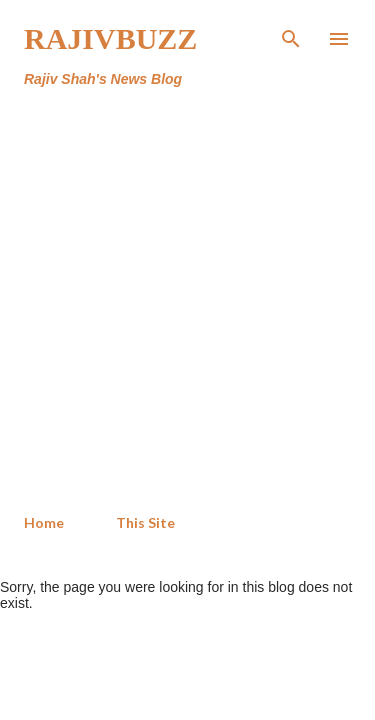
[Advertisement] (187, 301)
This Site (145, 522)
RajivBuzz (110, 38)
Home (44, 522)
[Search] (291, 36)
